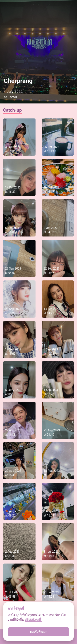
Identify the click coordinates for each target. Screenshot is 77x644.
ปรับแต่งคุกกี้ (33, 620)
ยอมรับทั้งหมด (39, 632)
